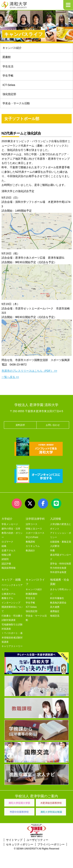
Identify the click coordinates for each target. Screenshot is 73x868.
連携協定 (55, 611)
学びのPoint (32, 537)
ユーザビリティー (37, 840)
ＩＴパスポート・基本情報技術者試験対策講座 (12, 638)
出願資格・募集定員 (61, 542)
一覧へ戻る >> (10, 377)
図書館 (7, 57)
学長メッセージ (10, 524)
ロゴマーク (7, 542)
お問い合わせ (53, 425)
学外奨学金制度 (58, 572)
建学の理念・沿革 (11, 529)
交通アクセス (9, 551)
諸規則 (5, 559)
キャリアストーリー (12, 646)
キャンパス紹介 (12, 48)
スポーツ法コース (35, 533)
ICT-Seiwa (9, 85)
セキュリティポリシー (20, 844)
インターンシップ (11, 603)
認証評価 (6, 564)
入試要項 (55, 546)
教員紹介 (30, 551)
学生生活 (8, 66)
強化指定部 (9, 94)
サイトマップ (14, 840)
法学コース (32, 524)
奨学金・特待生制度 (61, 564)
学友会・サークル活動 (16, 103)
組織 (4, 546)
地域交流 (55, 616)
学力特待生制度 (58, 568)
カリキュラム (33, 546)
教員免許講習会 (58, 603)
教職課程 (30, 542)
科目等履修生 (57, 598)
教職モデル (7, 598)
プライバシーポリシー (51, 844)
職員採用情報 (9, 568)
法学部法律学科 (35, 519)
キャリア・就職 (11, 580)
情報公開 (6, 555)
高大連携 (55, 607)
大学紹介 (7, 519)
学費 (52, 551)
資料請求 (20, 425)
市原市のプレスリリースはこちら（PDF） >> (29, 371)
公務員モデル (9, 594)
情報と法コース (34, 529)
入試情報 (55, 519)
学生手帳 (8, 76)
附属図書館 (32, 594)
